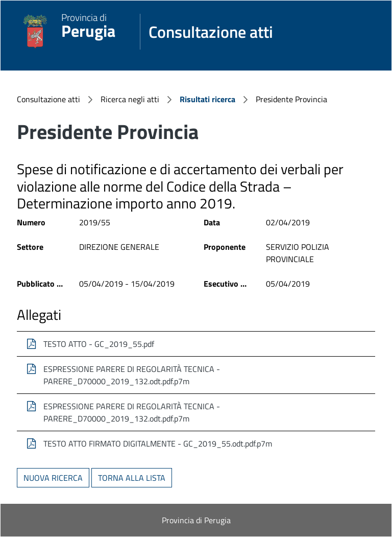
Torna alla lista (132, 478)
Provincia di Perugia (196, 520)
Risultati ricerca (207, 99)
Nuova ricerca (53, 478)
